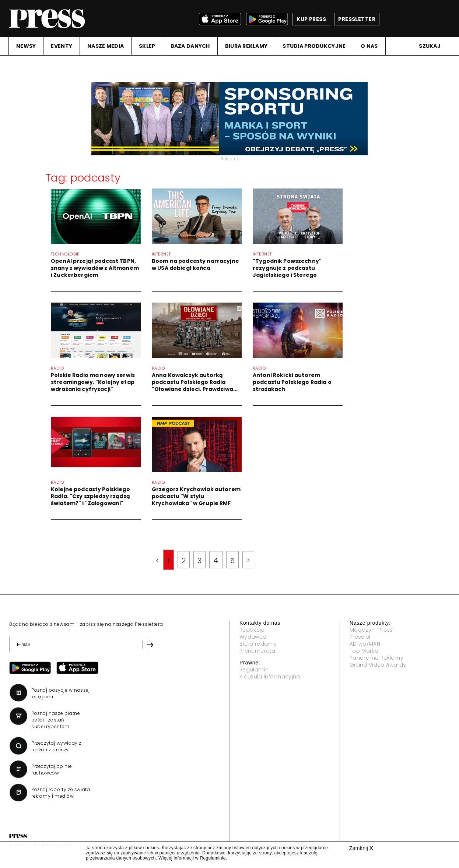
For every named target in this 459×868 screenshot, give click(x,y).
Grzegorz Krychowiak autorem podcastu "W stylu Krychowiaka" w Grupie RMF (196, 496)
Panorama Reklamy (376, 658)
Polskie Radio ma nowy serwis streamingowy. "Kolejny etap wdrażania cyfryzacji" (93, 382)
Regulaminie (213, 858)
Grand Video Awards (378, 665)
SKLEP (147, 46)
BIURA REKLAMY (246, 46)
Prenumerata (257, 651)
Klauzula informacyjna (270, 677)
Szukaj (430, 46)
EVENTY (62, 46)
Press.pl (360, 637)
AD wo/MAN (365, 644)
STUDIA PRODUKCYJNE (314, 46)
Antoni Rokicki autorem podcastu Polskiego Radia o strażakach (292, 382)
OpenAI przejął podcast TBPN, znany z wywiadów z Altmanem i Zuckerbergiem (95, 268)
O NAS (369, 46)
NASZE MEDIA (106, 46)
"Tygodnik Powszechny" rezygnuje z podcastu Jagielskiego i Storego (287, 268)
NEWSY (26, 46)
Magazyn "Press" (372, 630)
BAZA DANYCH (190, 46)
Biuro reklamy (258, 644)
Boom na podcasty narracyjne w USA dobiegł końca (195, 264)
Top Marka (364, 651)
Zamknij (361, 848)
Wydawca (253, 637)
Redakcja (252, 630)
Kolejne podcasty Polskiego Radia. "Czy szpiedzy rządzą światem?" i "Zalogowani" (90, 496)
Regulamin (254, 670)
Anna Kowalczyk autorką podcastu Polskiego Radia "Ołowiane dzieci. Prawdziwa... (195, 382)
